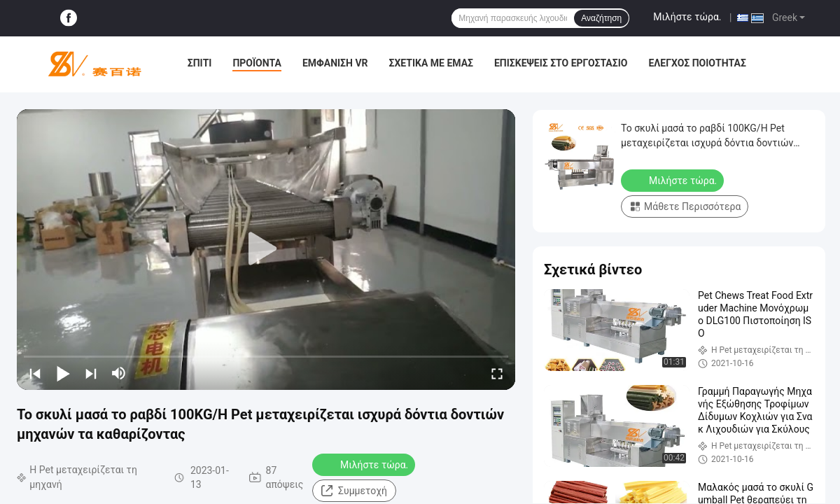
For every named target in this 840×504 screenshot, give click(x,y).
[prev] (35, 373)
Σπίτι (200, 63)
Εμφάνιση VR (335, 63)
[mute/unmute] (119, 373)
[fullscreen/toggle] (497, 373)
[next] (91, 373)
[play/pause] (63, 373)
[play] (266, 249)
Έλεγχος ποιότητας (697, 63)
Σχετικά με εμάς (431, 63)
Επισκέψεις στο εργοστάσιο (561, 63)
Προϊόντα (257, 63)
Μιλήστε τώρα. (687, 17)
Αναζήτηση (601, 18)
